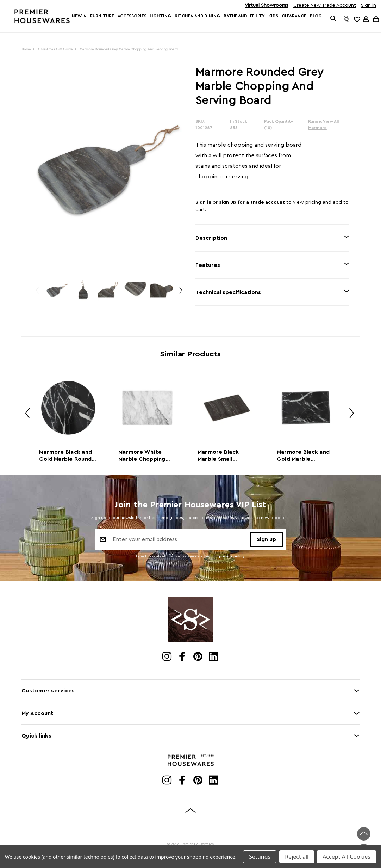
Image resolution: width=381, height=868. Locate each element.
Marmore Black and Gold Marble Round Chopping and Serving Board (65, 456)
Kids (273, 16)
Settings (260, 857)
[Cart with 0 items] (376, 19)
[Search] (333, 19)
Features (208, 265)
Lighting (160, 16)
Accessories (132, 16)
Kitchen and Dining (197, 16)
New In (79, 16)
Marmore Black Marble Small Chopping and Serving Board (218, 456)
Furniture (102, 16)
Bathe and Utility (244, 16)
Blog (316, 16)
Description (211, 238)
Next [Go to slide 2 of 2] (180, 293)
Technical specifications (228, 292)
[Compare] (346, 19)
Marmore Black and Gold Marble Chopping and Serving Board (303, 456)
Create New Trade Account (325, 5)
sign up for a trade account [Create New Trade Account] (252, 202)
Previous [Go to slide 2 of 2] (37, 293)
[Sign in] (366, 19)
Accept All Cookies (346, 857)
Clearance (294, 16)
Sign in (368, 5)
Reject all (297, 857)
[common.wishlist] (357, 19)
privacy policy (232, 556)
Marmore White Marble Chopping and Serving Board (144, 456)
